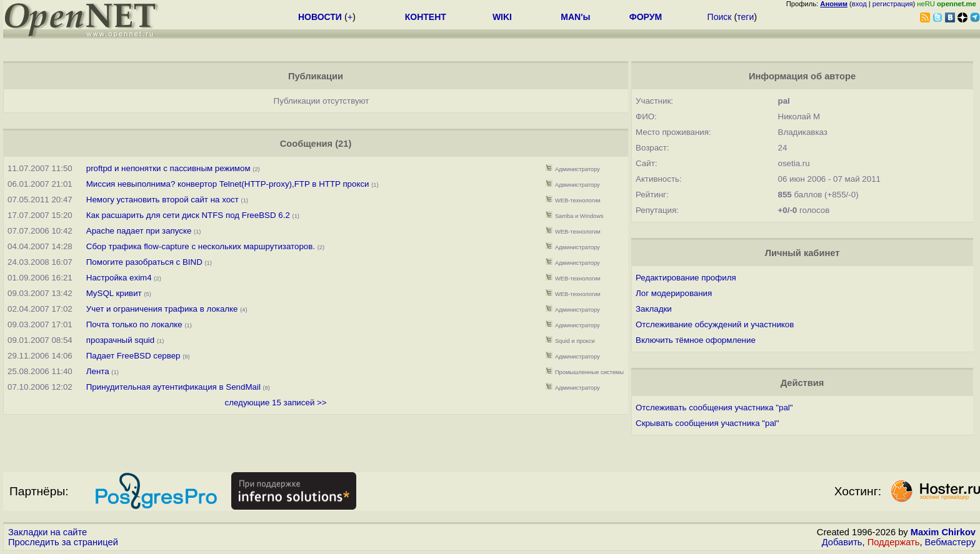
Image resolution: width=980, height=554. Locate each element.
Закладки (654, 309)
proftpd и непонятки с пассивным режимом (168, 168)
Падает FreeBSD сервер (133, 356)
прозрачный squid (120, 340)
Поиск (720, 17)
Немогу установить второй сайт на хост (162, 200)
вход (859, 4)
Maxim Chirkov (943, 532)
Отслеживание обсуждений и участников (715, 324)
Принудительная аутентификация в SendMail (173, 387)
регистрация (893, 4)
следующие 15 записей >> (276, 403)
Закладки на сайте (47, 532)
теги (745, 17)
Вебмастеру (950, 542)
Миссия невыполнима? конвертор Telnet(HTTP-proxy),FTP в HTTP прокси (228, 184)
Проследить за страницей (63, 542)
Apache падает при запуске (139, 231)
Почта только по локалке (134, 324)
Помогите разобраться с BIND (144, 262)
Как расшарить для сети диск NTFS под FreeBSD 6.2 (188, 215)
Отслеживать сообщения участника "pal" (714, 408)
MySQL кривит (114, 293)
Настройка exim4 (119, 278)
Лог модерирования (674, 293)
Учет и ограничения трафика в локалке (162, 309)
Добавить (842, 542)
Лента (98, 371)
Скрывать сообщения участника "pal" (707, 423)
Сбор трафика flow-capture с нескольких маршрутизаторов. (201, 246)
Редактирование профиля (686, 278)
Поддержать (894, 542)
